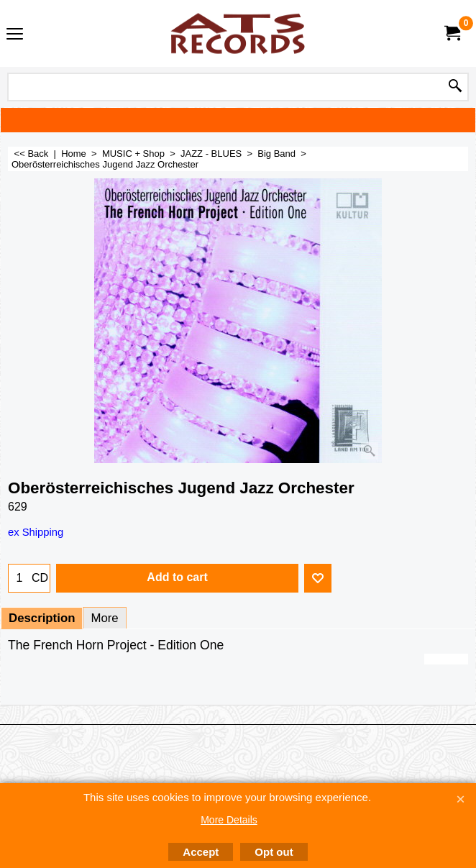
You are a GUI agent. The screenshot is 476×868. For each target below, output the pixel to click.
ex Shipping (36, 532)
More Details (229, 820)
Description (42, 618)
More (104, 618)
